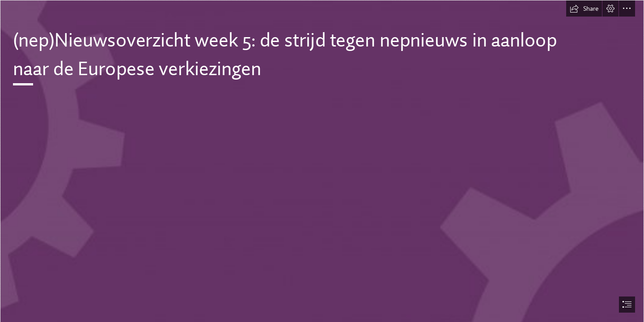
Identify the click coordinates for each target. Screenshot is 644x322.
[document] (322, 161)
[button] (584, 8)
